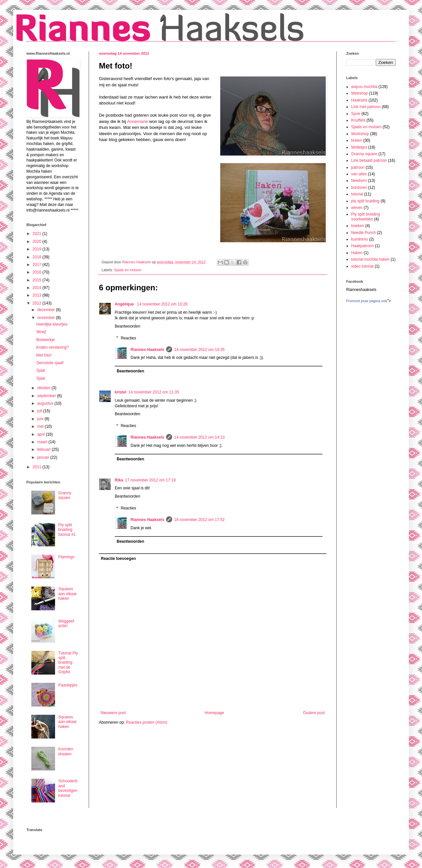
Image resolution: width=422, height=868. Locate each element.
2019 (38, 249)
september (47, 396)
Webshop (359, 93)
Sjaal (41, 370)
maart (43, 442)
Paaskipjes (68, 685)
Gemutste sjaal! (50, 363)
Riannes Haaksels (147, 350)
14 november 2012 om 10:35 (199, 350)
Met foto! (44, 355)
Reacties (128, 338)
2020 (38, 242)
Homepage (214, 713)
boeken (358, 226)
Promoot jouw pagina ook (367, 301)
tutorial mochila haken (370, 259)
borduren (359, 188)
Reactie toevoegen (118, 559)
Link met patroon (366, 107)
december (47, 310)
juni (41, 419)
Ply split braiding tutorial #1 (67, 530)
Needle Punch (363, 233)
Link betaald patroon (369, 160)
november (47, 318)
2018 (38, 257)
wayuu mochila (364, 87)
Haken (357, 253)
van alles (359, 174)
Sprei (356, 114)
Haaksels (359, 100)
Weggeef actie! (66, 623)
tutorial (357, 194)
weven (357, 208)
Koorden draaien (66, 751)
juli (40, 411)
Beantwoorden (127, 326)
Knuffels (358, 120)
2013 (38, 295)
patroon (358, 167)
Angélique (125, 304)
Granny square (65, 495)
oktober (44, 388)
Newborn (359, 181)
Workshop (360, 134)
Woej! (41, 332)
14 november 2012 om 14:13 (199, 437)
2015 (38, 280)
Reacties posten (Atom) (147, 722)
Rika (119, 480)
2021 (38, 234)
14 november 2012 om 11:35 (153, 392)
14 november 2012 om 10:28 (162, 304)
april (42, 434)
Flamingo (66, 557)
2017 (38, 265)
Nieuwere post (113, 713)
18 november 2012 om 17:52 (199, 520)
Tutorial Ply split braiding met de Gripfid (68, 663)
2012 (38, 303)
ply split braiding (365, 201)
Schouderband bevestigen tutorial (68, 788)
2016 (38, 272)
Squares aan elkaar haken (68, 594)
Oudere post (314, 713)
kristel (121, 392)
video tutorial (362, 266)
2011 (38, 467)
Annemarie (137, 121)
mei (41, 426)
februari (45, 449)
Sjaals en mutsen (128, 270)
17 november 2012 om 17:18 (150, 480)
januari (44, 457)
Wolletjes (359, 147)
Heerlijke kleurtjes (52, 324)
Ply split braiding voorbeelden (365, 217)
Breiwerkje (45, 340)
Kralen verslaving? (53, 347)
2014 (38, 288)
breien (357, 140)
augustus (46, 403)
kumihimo (360, 239)
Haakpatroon (362, 246)
